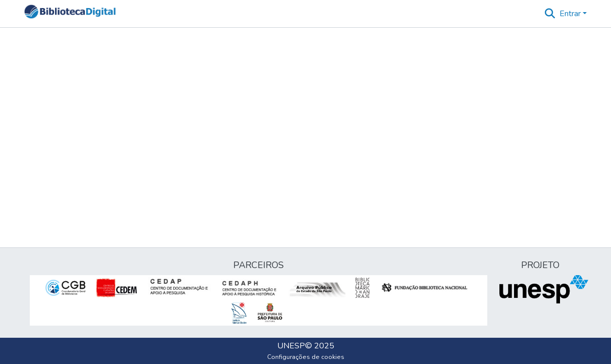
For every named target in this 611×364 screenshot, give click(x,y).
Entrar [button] (571, 14)
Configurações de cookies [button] (306, 357)
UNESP (291, 346)
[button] (70, 14)
